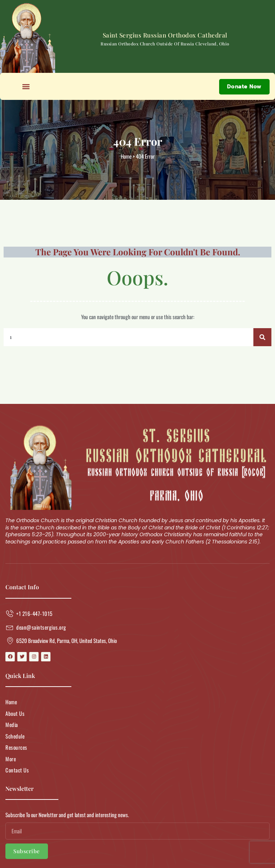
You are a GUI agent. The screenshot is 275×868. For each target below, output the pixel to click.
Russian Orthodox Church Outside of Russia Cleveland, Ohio (165, 44)
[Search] (262, 337)
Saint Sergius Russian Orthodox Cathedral (165, 35)
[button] (26, 86)
